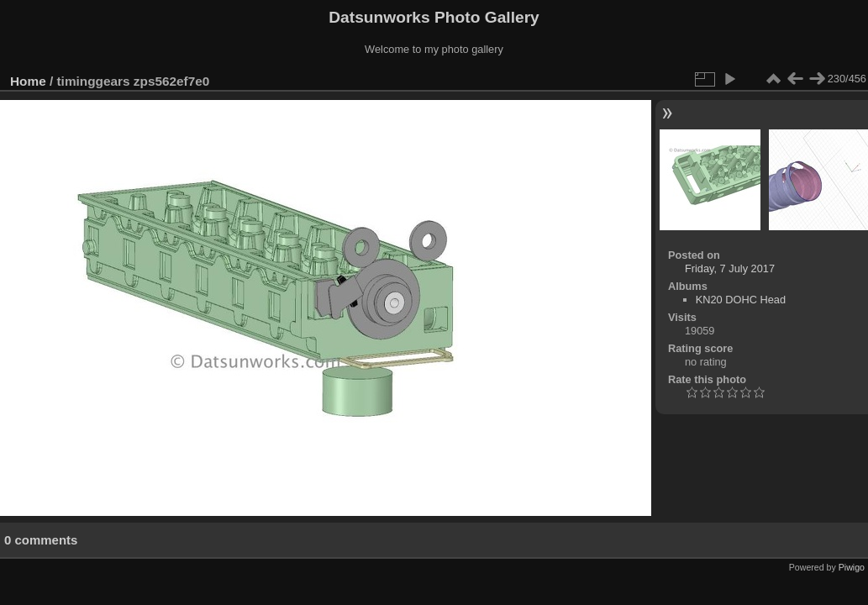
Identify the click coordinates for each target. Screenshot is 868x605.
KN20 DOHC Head (741, 300)
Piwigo (852, 567)
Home (28, 81)
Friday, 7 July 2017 (730, 268)
